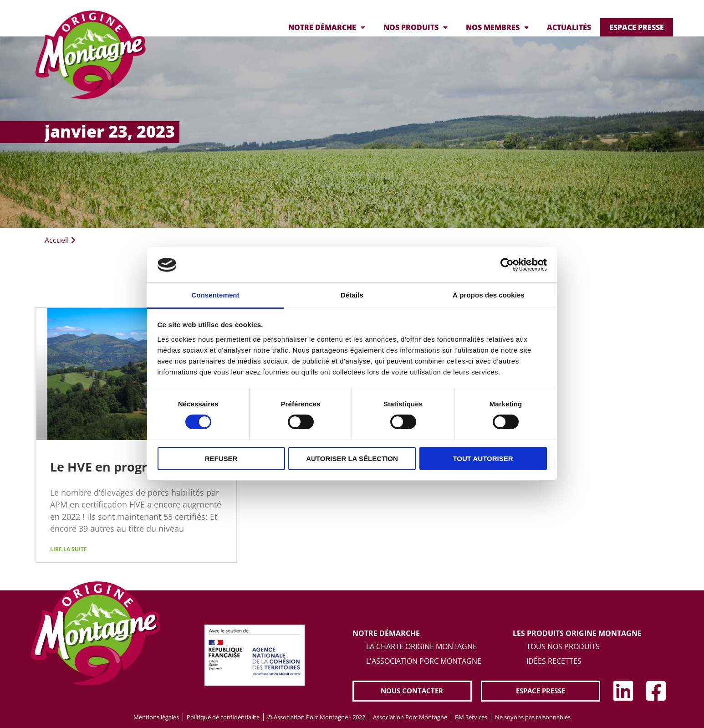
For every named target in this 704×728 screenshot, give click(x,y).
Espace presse (637, 27)
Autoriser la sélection (352, 459)
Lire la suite (69, 550)
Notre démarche (327, 27)
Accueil (57, 240)
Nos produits (416, 27)
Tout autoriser (483, 459)
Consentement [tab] (215, 295)
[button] (412, 691)
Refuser (221, 459)
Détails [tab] (352, 295)
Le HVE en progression (118, 467)
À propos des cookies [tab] (489, 295)
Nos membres (497, 27)
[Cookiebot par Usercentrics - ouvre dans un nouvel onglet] (507, 265)
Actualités (569, 27)
